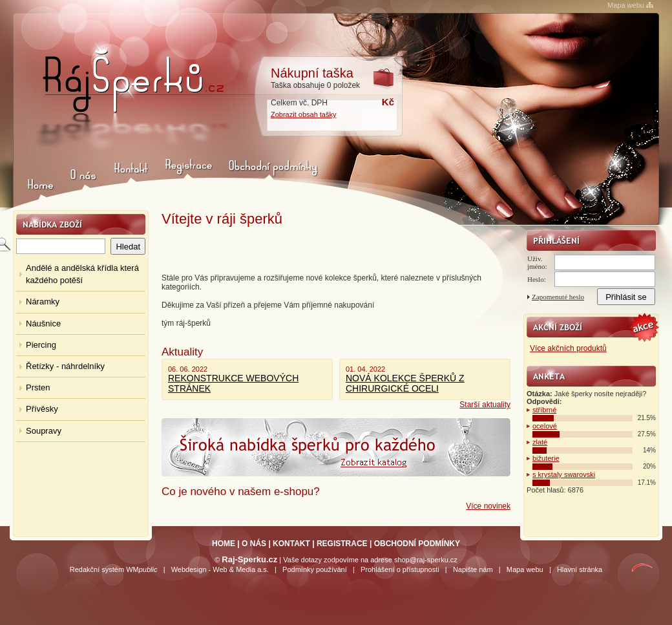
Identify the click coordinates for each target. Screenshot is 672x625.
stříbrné (544, 410)
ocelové (545, 426)
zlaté (540, 442)
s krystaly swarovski (564, 474)
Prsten (38, 387)
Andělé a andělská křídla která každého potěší (82, 274)
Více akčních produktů (568, 348)
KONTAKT (291, 544)
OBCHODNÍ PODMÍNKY (417, 544)
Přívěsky (42, 409)
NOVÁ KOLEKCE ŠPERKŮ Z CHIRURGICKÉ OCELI (405, 383)
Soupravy (44, 431)
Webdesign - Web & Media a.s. (220, 569)
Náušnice (43, 323)
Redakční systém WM (114, 569)
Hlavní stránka (580, 569)
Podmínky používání (315, 569)
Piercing (41, 345)
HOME (224, 544)
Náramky (43, 302)
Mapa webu (626, 5)
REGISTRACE (342, 544)
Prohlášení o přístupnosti (400, 569)
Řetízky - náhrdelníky (65, 366)
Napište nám (473, 569)
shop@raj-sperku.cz (426, 560)
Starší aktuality (485, 405)
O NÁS (254, 544)
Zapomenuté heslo (558, 297)
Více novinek (488, 506)
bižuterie (546, 458)
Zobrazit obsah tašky (304, 114)
